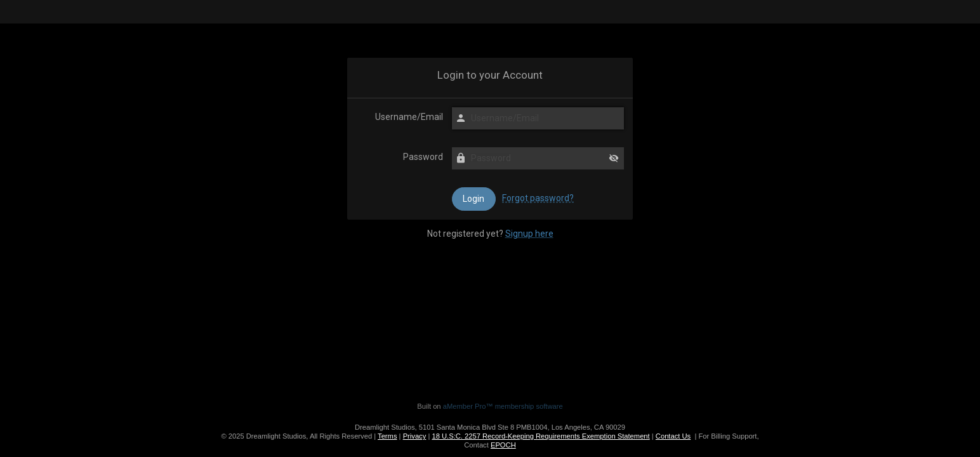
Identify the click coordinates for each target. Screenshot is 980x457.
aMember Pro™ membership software (503, 406)
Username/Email (409, 117)
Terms (387, 436)
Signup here (529, 234)
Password (423, 157)
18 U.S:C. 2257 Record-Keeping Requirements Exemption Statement (540, 436)
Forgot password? (538, 198)
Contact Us (673, 436)
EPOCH (503, 445)
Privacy (415, 436)
